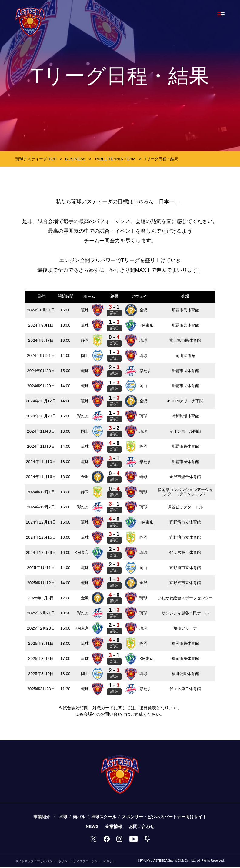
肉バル (79, 817)
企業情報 (114, 827)
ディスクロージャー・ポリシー (95, 862)
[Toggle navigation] (221, 14)
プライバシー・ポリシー (54, 862)
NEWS (92, 827)
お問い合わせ (142, 827)
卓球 (63, 817)
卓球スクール (104, 817)
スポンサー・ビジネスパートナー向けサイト (164, 817)
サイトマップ (25, 862)
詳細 (115, 313)
